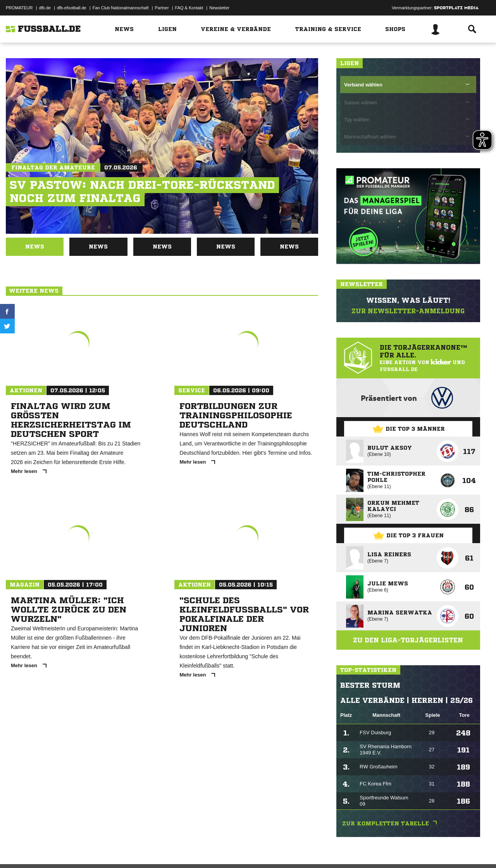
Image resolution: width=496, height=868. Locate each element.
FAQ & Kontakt (189, 8)
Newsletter (219, 8)
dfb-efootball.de (72, 8)
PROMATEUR (19, 8)
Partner (162, 8)
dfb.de (45, 8)
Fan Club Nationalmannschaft (121, 8)
